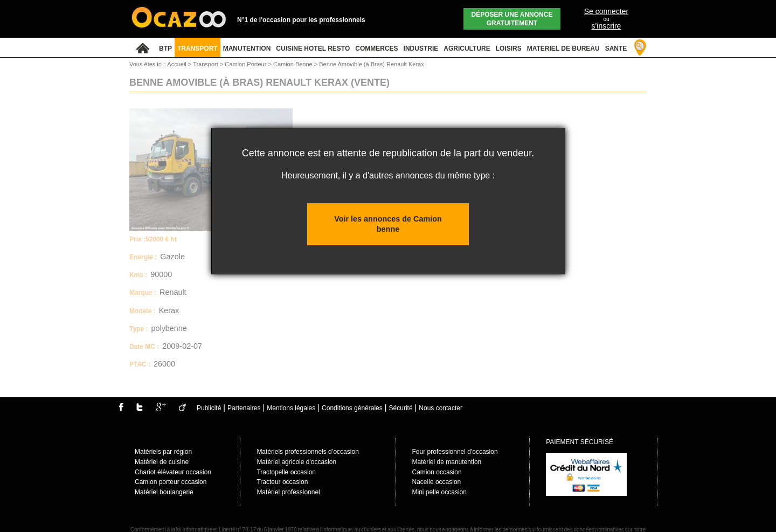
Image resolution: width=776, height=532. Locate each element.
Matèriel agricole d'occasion (296, 462)
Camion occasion (437, 472)
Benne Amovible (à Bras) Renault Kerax (371, 64)
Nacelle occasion (437, 482)
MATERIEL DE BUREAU (563, 49)
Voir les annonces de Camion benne (388, 224)
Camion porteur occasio (169, 482)
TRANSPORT (198, 49)
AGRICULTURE (467, 49)
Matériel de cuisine (162, 462)
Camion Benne (294, 64)
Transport (206, 64)
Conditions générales (352, 408)
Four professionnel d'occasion (455, 452)
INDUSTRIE (421, 49)
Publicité (209, 408)
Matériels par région (163, 452)
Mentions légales (291, 408)
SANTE (616, 49)
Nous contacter (441, 408)
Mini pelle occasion (439, 492)
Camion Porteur (246, 64)
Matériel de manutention (447, 462)
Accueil (176, 64)
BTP (165, 49)
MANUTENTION (247, 49)
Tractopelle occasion (286, 472)
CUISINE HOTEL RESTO (313, 49)
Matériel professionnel (288, 492)
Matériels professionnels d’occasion (307, 452)
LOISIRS (509, 49)
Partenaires (244, 408)
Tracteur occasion (282, 482)
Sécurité (401, 408)
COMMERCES (376, 49)
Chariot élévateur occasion (173, 472)
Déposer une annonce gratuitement (512, 19)
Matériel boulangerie (164, 492)
